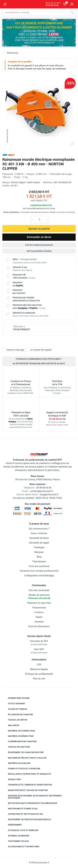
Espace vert (12, 779)
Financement (39, 608)
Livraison (39, 612)
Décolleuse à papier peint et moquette (27, 774)
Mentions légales (39, 669)
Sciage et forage (15, 709)
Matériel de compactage (19, 731)
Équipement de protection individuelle (27, 819)
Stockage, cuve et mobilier (21, 830)
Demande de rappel (39, 543)
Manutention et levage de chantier (26, 790)
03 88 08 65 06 (57, 419)
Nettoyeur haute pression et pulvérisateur (30, 803)
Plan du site (39, 679)
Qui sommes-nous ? (39, 529)
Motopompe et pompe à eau (20, 809)
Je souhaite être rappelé (39, 350)
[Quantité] (40, 220)
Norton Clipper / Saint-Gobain (26, 182)
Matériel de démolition (18, 736)
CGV (39, 665)
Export (39, 617)
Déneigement (13, 825)
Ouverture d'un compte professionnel (39, 571)
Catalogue (39, 547)
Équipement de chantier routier (23, 752)
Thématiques (39, 561)
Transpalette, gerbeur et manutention (28, 785)
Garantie (39, 622)
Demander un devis (39, 237)
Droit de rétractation (39, 626)
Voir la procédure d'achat (39, 251)
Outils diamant (14, 704)
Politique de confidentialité (39, 674)
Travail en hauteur (17, 747)
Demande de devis (39, 538)
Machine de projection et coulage (25, 758)
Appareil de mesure (16, 836)
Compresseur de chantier (20, 741)
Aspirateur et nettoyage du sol (23, 814)
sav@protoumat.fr (49, 495)
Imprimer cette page (14, 350)
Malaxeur (11, 725)
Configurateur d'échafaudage (39, 576)
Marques (39, 552)
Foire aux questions (39, 566)
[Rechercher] (72, 13)
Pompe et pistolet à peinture (22, 769)
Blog (39, 557)
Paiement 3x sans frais (39, 603)
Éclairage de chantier (18, 714)
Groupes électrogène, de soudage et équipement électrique (32, 797)
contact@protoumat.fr (41, 491)
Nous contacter (39, 533)
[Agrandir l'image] (72, 144)
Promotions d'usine (16, 698)
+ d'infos (31, 278)
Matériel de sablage (17, 763)
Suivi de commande (39, 590)
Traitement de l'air (16, 841)
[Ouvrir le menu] (5, 4)
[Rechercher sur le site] (36, 13)
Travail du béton (15, 720)
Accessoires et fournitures (21, 847)
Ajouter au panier (39, 229)
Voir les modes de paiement (39, 245)
